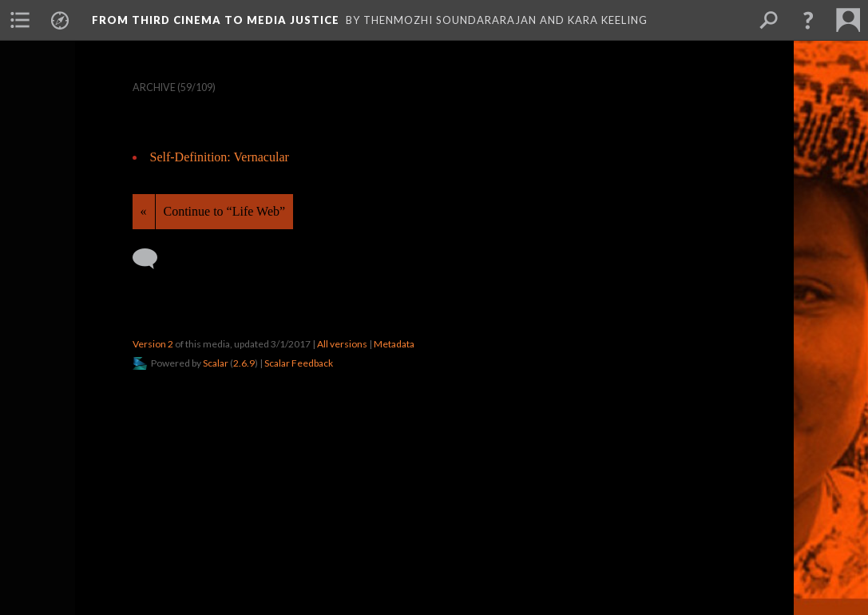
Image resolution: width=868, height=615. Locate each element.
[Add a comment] (152, 259)
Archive (154, 87)
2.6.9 (244, 363)
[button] (808, 20)
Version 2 (153, 344)
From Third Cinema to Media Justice (216, 20)
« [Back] (144, 211)
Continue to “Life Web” (225, 211)
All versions (342, 344)
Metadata (394, 344)
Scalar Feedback (299, 363)
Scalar (216, 363)
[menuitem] (20, 20)
